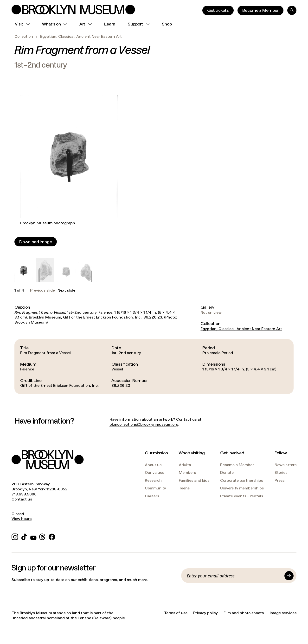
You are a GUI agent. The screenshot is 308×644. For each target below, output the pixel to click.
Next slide (66, 290)
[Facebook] (52, 536)
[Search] (292, 10)
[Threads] (42, 536)
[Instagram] (15, 536)
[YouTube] (33, 536)
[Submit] (289, 576)
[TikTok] (24, 536)
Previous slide (42, 290)
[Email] (234, 576)
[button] (24, 271)
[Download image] (36, 242)
